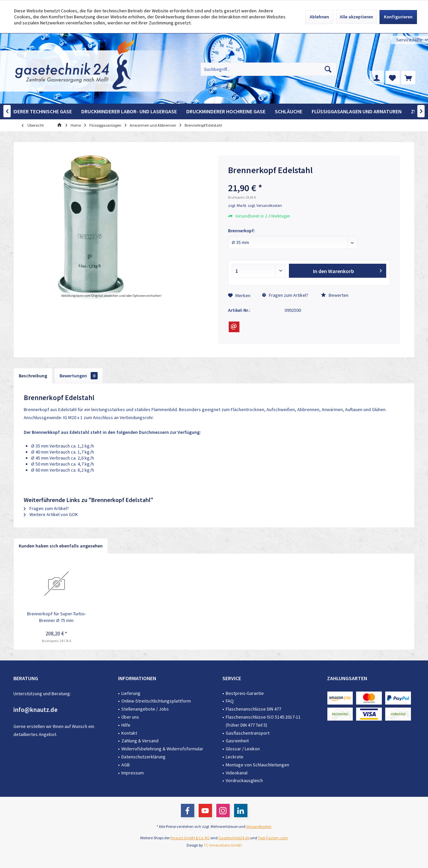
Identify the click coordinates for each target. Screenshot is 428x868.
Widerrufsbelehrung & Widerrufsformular (162, 749)
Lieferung (131, 693)
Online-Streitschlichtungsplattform (156, 701)
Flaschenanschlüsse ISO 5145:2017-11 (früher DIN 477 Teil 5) (263, 721)
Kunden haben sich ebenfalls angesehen (61, 546)
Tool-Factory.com (273, 838)
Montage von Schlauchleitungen (257, 765)
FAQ (230, 701)
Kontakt (129, 733)
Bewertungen (79, 376)
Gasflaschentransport (248, 733)
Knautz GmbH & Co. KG (190, 838)
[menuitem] (410, 40)
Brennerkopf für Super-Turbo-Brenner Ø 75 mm (57, 617)
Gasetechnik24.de (234, 838)
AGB (126, 765)
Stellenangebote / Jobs (145, 709)
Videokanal (237, 773)
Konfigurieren (398, 17)
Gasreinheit (237, 741)
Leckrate (235, 757)
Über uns (130, 717)
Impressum (133, 773)
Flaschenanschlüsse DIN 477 (253, 709)
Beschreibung (33, 376)
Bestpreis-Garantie (245, 693)
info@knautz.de (35, 710)
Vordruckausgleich (244, 780)
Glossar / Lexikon (243, 749)
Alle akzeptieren (356, 17)
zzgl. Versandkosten (265, 205)
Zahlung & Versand (140, 741)
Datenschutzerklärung (143, 757)
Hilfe (126, 725)
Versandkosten (259, 826)
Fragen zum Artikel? (285, 295)
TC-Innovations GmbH (223, 845)
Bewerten (335, 295)
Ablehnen (319, 17)
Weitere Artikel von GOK (51, 514)
